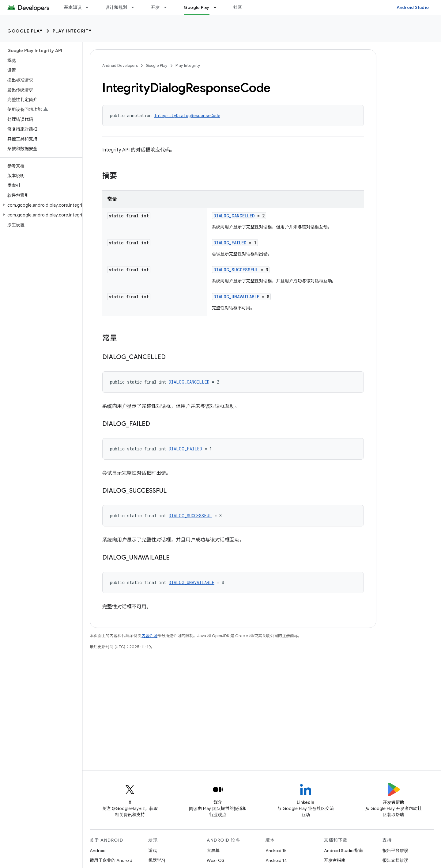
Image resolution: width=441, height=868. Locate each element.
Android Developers (120, 65)
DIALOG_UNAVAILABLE (236, 297)
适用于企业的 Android (111, 860)
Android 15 (276, 851)
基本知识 (73, 7)
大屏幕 (213, 851)
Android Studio (413, 7)
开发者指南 (335, 860)
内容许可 (149, 636)
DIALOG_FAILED (230, 243)
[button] (40, 205)
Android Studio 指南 (343, 851)
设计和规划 (116, 7)
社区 (238, 7)
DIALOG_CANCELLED (234, 216)
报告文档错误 (395, 860)
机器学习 (157, 860)
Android (98, 851)
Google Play (25, 31)
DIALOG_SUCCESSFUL (236, 270)
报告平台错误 (395, 851)
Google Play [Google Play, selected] (197, 7)
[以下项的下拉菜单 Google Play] (218, 7)
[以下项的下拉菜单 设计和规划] (135, 7)
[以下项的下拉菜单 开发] (168, 7)
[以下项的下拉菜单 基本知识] (90, 7)
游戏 (153, 851)
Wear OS (215, 860)
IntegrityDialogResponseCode (187, 115)
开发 (155, 7)
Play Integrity (72, 31)
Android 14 (276, 860)
